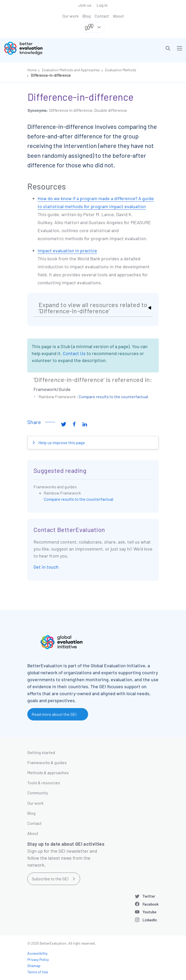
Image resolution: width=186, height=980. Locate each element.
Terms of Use (38, 972)
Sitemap (34, 966)
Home (32, 70)
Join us (85, 5)
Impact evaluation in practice (67, 250)
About (118, 16)
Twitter (149, 896)
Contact (102, 16)
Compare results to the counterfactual (113, 397)
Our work (70, 16)
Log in (102, 5)
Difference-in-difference (51, 75)
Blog (87, 16)
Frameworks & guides (47, 762)
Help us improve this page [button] (61, 442)
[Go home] (50, 48)
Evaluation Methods (121, 70)
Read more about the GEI (54, 714)
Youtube (149, 912)
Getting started (41, 752)
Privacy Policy (38, 959)
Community (38, 793)
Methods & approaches (48, 773)
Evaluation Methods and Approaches (71, 70)
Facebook (151, 904)
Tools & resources (44, 783)
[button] (168, 48)
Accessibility (37, 953)
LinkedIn (150, 920)
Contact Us (74, 353)
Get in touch (46, 567)
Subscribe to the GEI (50, 879)
